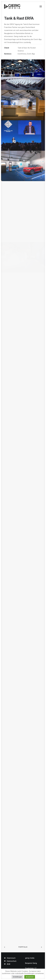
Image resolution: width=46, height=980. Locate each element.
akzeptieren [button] (30, 977)
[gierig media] (12, 6)
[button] (41, 6)
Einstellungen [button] (17, 977)
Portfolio (23, 947)
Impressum (11, 958)
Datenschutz (12, 961)
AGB (9, 964)
